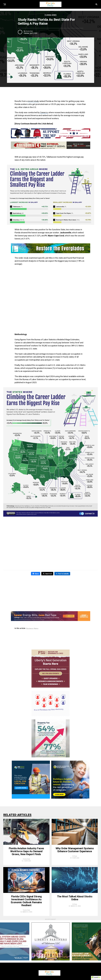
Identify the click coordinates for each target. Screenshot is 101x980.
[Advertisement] (51, 94)
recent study (33, 101)
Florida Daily (29, 31)
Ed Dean (75, 856)
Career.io (44, 112)
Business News (32, 629)
